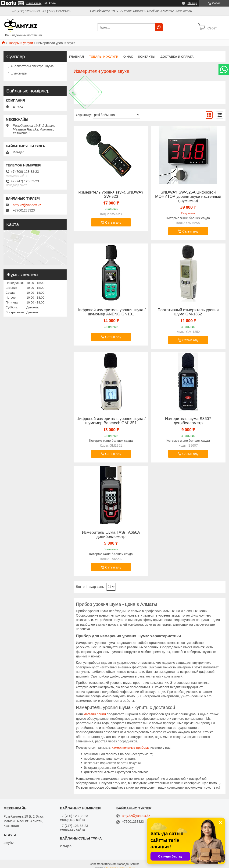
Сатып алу (113, 222)
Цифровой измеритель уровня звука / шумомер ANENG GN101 (111, 312)
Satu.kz (135, 864)
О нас (128, 57)
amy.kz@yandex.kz (27, 205)
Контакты (147, 57)
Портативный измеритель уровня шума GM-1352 (188, 312)
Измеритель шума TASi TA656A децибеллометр (111, 535)
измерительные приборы (131, 748)
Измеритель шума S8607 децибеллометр (188, 421)
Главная (77, 57)
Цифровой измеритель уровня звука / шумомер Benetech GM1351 (111, 421)
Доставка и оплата (177, 57)
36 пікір (192, 3)
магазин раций (95, 714)
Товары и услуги (21, 43)
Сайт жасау (34, 3)
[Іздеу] (159, 27)
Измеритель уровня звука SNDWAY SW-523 (111, 194)
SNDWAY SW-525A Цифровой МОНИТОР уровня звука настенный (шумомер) (188, 197)
